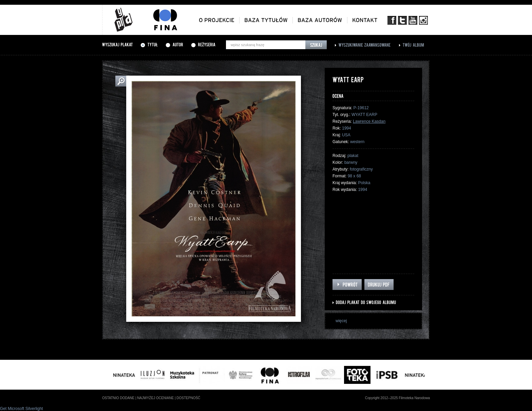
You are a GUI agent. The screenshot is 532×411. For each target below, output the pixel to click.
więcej (341, 321)
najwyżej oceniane (155, 398)
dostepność (188, 398)
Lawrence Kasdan (369, 121)
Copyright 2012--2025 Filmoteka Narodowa (397, 398)
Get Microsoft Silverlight (22, 409)
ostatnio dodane (118, 398)
